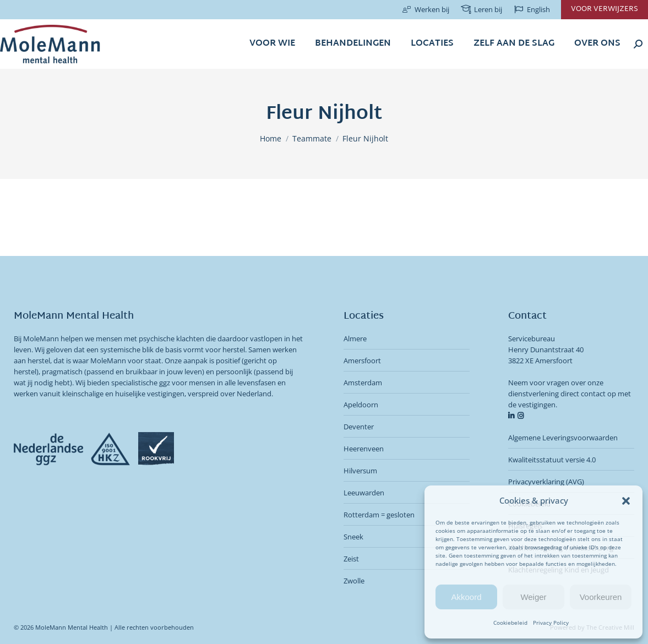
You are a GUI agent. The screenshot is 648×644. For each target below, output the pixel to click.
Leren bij (481, 10)
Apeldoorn (361, 405)
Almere (355, 339)
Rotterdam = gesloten (379, 515)
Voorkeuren (601, 597)
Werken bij (425, 10)
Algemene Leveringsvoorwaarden (563, 438)
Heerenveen (364, 449)
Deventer (359, 427)
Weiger (533, 597)
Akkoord (466, 597)
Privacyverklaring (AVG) (546, 482)
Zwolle (354, 581)
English (532, 10)
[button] (626, 501)
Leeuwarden (364, 493)
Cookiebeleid (510, 623)
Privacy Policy (551, 623)
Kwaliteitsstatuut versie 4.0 (552, 460)
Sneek (353, 537)
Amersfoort (362, 361)
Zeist (351, 559)
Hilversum (360, 471)
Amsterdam (363, 383)
